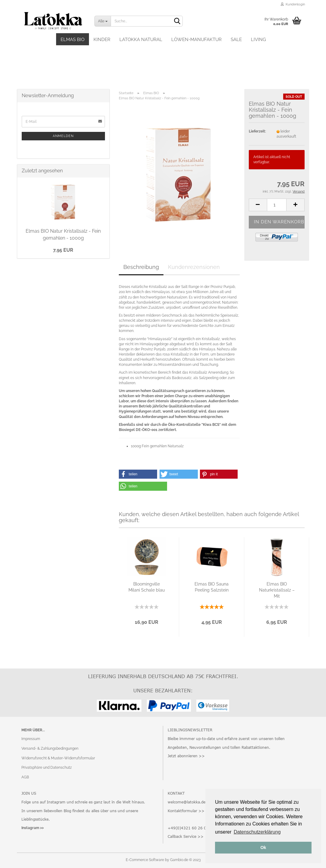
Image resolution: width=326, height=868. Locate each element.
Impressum (31, 739)
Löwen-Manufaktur (196, 40)
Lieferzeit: (257, 131)
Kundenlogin (293, 4)
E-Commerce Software (145, 860)
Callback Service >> (186, 836)
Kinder (102, 40)
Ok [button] (263, 847)
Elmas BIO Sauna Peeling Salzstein (212, 587)
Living (258, 40)
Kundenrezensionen (194, 267)
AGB (25, 777)
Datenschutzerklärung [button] (257, 832)
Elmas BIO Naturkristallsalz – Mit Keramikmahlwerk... (277, 590)
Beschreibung (141, 267)
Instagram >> (33, 828)
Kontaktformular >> (186, 811)
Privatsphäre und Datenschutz (47, 767)
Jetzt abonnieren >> (186, 756)
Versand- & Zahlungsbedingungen (50, 748)
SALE (236, 40)
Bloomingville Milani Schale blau (147, 587)
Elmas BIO (73, 40)
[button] (138, 474)
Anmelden (63, 136)
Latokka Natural (141, 40)
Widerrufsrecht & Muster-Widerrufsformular (58, 758)
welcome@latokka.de (187, 802)
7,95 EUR (63, 250)
